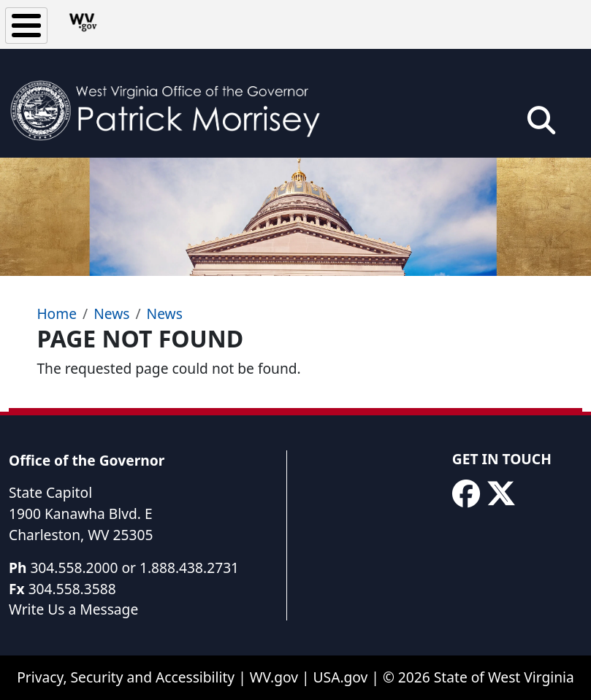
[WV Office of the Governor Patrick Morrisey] (172, 103)
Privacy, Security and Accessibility (126, 677)
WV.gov (274, 677)
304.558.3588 (72, 589)
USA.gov (341, 677)
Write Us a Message (73, 609)
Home (57, 314)
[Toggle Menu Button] (26, 26)
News (111, 314)
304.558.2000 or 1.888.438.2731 (134, 568)
